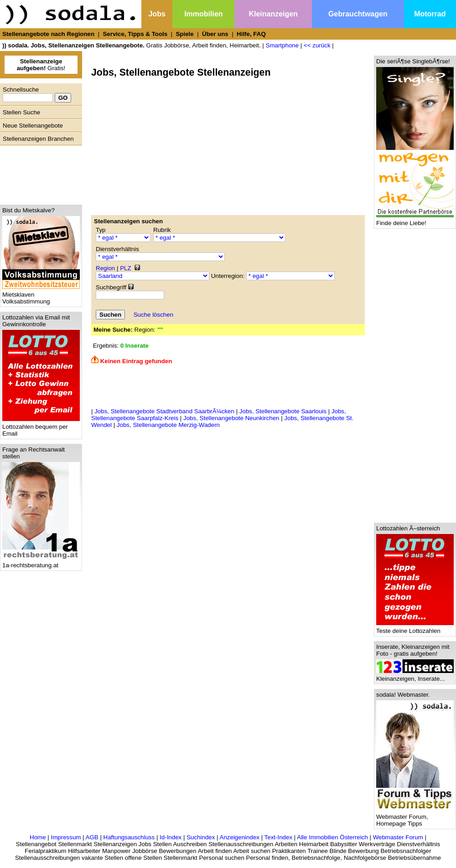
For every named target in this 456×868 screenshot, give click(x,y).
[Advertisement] (39, 173)
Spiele (184, 34)
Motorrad (430, 14)
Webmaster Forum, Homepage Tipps (415, 817)
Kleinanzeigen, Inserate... (415, 676)
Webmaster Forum (398, 837)
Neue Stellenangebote (33, 126)
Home (38, 837)
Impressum (66, 837)
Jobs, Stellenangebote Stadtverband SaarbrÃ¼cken (164, 411)
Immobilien (203, 14)
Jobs (157, 14)
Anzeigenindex (240, 837)
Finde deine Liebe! (415, 220)
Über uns (215, 34)
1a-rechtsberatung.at (41, 562)
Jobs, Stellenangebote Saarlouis (283, 411)
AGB (92, 837)
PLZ (125, 268)
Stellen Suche (21, 112)
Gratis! (41, 65)
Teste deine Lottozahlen (415, 628)
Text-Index (279, 837)
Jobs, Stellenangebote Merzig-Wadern (168, 425)
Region (105, 268)
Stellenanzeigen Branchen (38, 139)
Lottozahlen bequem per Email (41, 427)
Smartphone (282, 45)
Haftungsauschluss (129, 837)
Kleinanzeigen (273, 14)
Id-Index (171, 837)
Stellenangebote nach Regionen (48, 34)
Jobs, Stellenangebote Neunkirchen (231, 418)
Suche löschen (153, 315)
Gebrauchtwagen (358, 14)
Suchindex (201, 837)
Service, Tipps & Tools (135, 34)
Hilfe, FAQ (251, 34)
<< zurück (317, 45)
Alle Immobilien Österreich (332, 837)
